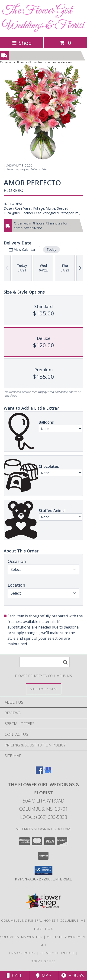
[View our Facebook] (39, 772)
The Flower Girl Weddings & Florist (43, 18)
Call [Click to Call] (14, 975)
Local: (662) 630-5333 (44, 817)
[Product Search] (45, 662)
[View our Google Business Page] (48, 772)
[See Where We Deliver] (44, 689)
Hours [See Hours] (72, 975)
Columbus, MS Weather (21, 937)
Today (51, 249)
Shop (22, 43)
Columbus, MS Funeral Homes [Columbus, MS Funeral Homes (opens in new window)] (29, 920)
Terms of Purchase (57, 953)
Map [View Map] (44, 975)
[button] (43, 870)
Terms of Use (44, 961)
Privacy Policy (23, 953)
